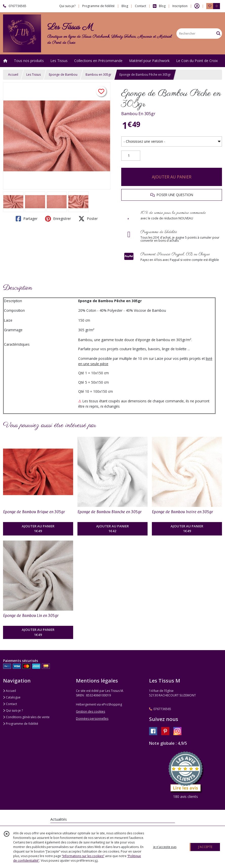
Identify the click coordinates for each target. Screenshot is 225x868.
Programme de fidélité (21, 724)
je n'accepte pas (165, 847)
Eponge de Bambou (63, 75)
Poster (88, 219)
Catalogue (12, 697)
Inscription (180, 6)
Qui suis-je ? (13, 710)
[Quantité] (131, 156)
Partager (27, 219)
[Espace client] (197, 6)
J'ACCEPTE (205, 847)
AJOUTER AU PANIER (172, 177)
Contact (140, 6)
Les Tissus (34, 75)
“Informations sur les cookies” (83, 856)
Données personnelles (92, 719)
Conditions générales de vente (26, 717)
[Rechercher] (218, 34)
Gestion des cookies (90, 711)
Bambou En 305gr (138, 114)
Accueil (13, 75)
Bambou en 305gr (98, 75)
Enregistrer (58, 219)
